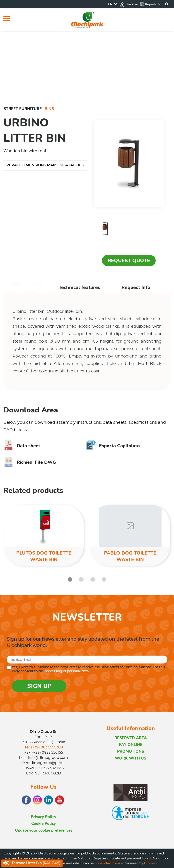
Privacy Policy (43, 817)
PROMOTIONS (131, 752)
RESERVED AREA (131, 738)
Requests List (150, 4)
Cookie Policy (43, 824)
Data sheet (22, 446)
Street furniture (23, 109)
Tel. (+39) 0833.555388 (44, 747)
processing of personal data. (67, 671)
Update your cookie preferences (44, 830)
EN (110, 4)
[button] (70, 579)
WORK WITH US (131, 758)
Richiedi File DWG (30, 462)
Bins (49, 109)
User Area (129, 4)
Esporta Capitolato (113, 446)
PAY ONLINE (131, 745)
